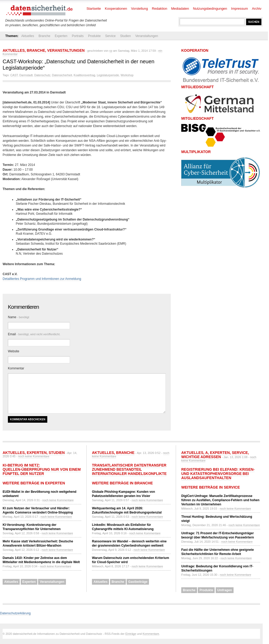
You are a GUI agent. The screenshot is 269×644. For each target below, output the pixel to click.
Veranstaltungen (147, 36)
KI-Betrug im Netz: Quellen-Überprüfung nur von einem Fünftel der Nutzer (42, 469)
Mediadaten (180, 9)
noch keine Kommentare (34, 456)
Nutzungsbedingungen (210, 9)
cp (111, 51)
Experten (61, 36)
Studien (125, 36)
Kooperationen (116, 9)
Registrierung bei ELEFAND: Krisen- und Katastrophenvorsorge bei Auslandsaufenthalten (218, 474)
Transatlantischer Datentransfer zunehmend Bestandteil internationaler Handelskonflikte (129, 469)
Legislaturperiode (108, 75)
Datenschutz (42, 75)
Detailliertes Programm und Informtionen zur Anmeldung (42, 279)
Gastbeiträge (138, 582)
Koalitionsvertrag (84, 75)
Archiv (257, 9)
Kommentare (151, 634)
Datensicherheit (62, 75)
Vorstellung (139, 9)
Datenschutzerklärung (15, 613)
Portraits (78, 36)
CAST (14, 75)
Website (14, 351)
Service (110, 36)
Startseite (94, 9)
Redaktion (160, 9)
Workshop (127, 75)
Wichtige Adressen (201, 457)
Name (19, 317)
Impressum (240, 9)
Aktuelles (28, 36)
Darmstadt (26, 75)
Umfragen (225, 590)
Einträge (131, 634)
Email (34, 334)
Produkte (94, 36)
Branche (45, 36)
